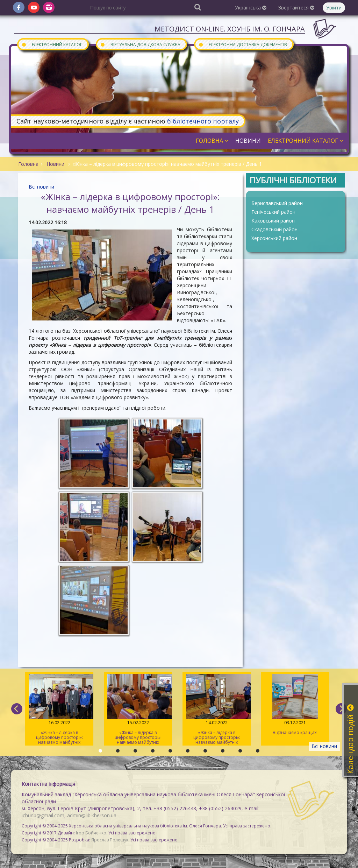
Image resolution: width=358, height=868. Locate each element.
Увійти (334, 8)
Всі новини (41, 187)
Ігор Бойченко (91, 833)
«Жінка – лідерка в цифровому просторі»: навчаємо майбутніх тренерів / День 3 (59, 710)
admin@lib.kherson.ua (92, 815)
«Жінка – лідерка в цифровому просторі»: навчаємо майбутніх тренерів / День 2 (138, 710)
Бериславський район (277, 203)
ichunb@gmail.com (43, 815)
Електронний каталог (52, 44)
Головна (212, 141)
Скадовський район (274, 229)
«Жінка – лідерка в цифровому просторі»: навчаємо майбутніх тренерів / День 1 (217, 710)
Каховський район (273, 221)
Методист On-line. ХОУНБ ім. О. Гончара (230, 29)
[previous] (17, 709)
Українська (251, 8)
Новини (248, 141)
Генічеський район (273, 212)
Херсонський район (274, 238)
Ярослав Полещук (110, 840)
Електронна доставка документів (243, 44)
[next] (341, 709)
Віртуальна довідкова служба (140, 44)
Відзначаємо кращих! (295, 705)
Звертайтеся (296, 8)
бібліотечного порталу (203, 121)
